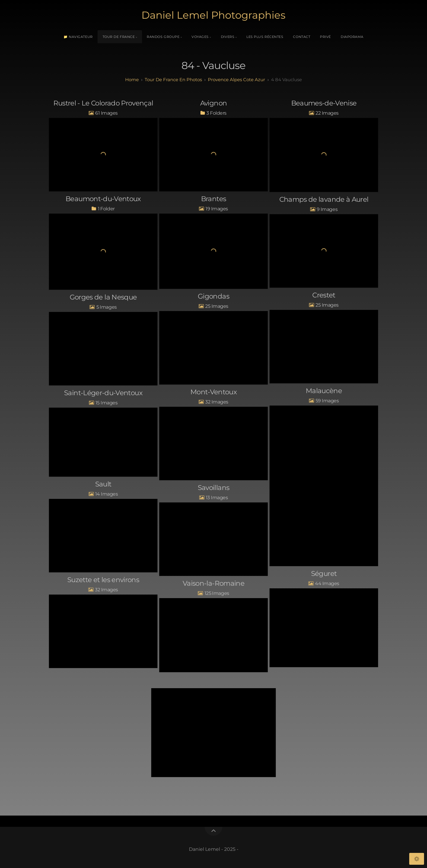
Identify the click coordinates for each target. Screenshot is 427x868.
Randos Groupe (163, 37)
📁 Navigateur (78, 37)
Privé (325, 37)
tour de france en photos (173, 80)
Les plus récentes (265, 37)
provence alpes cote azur (236, 80)
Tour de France (119, 37)
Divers (228, 37)
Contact (302, 37)
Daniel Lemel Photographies (213, 15)
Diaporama (352, 37)
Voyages (200, 37)
